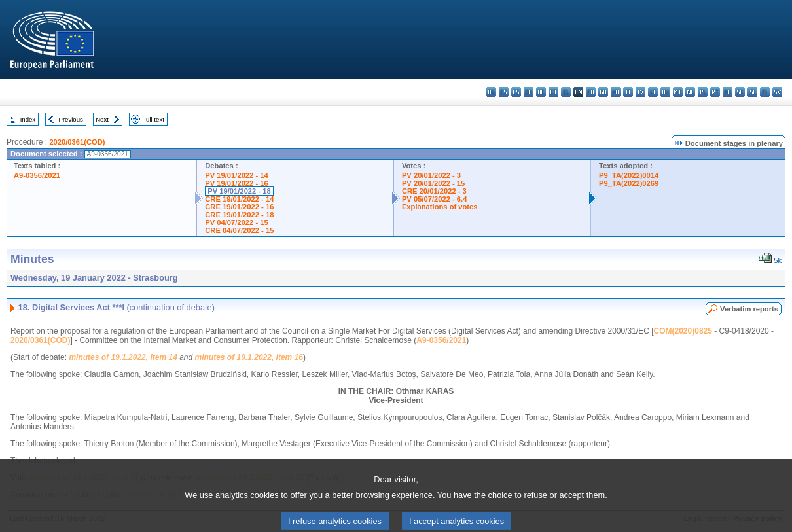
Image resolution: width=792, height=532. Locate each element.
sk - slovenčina (740, 92)
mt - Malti (678, 92)
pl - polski (703, 92)
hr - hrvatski (616, 92)
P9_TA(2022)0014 (629, 175)
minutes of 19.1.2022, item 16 (249, 357)
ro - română (728, 92)
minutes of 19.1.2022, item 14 (123, 357)
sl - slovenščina (752, 92)
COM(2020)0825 (683, 331)
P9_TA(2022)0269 (629, 183)
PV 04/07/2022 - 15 (236, 222)
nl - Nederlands (690, 92)
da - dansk (529, 92)
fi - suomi (765, 92)
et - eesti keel (553, 92)
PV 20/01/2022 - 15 (433, 183)
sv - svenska (777, 92)
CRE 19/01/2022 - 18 (239, 215)
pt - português (715, 92)
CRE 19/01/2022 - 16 (239, 207)
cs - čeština (516, 92)
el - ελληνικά (566, 92)
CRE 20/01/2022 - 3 (434, 191)
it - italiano (628, 92)
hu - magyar (665, 92)
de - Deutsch (541, 92)
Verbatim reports (749, 309)
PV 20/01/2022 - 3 (431, 175)
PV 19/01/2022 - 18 (239, 191)
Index (28, 119)
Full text (153, 119)
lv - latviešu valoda (640, 92)
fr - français (591, 92)
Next (102, 119)
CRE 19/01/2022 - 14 (239, 199)
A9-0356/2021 (37, 175)
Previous (71, 119)
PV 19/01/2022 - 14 (236, 175)
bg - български (491, 92)
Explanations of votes (440, 207)
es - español (504, 92)
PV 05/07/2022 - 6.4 (435, 199)
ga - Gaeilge (603, 92)
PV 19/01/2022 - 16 (236, 183)
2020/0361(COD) (77, 142)
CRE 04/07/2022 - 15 (239, 230)
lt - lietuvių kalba (653, 92)
